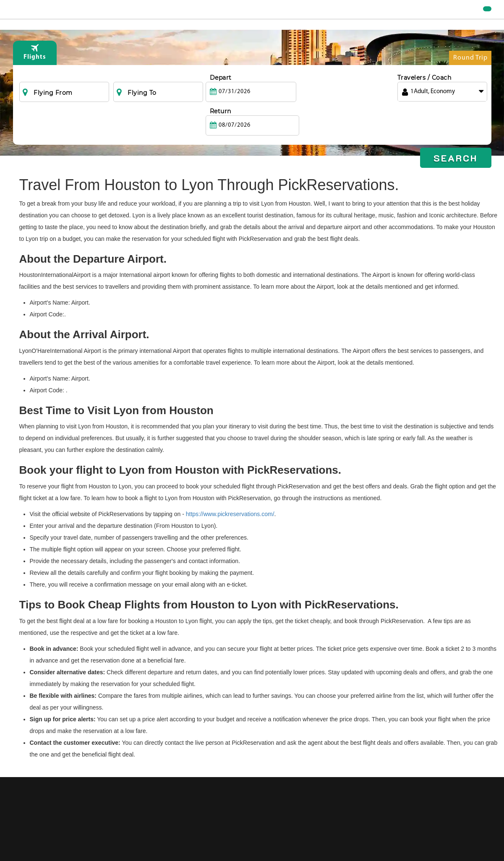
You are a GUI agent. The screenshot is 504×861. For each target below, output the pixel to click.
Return (314, 94)
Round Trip (470, 77)
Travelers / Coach (424, 94)
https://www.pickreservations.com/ (230, 514)
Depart (221, 94)
